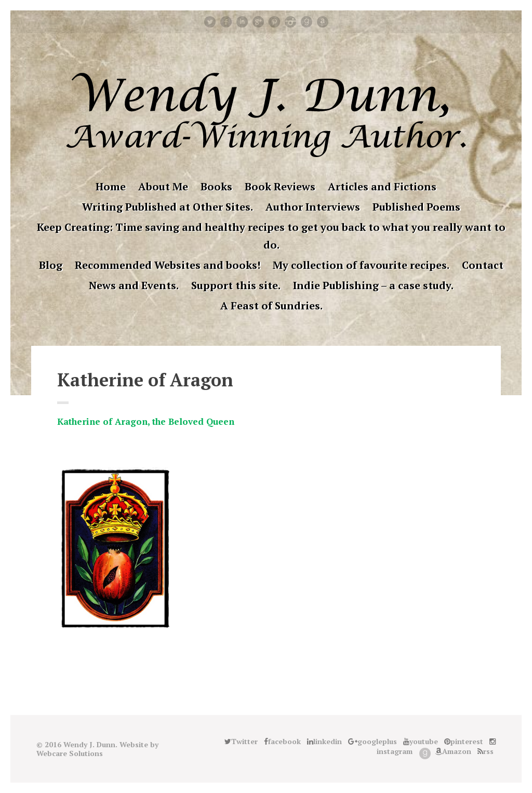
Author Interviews (313, 207)
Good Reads (307, 22)
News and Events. (134, 285)
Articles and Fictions (382, 186)
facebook (226, 22)
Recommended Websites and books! (168, 265)
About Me (163, 186)
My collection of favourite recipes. (361, 265)
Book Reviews (280, 186)
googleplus (258, 22)
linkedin (242, 22)
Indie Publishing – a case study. (373, 285)
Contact (483, 265)
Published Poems (416, 207)
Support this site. (236, 285)
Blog (51, 265)
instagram (290, 22)
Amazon (323, 22)
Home (111, 186)
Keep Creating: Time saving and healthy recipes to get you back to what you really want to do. (271, 236)
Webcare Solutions (70, 753)
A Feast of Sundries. (271, 305)
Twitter (210, 22)
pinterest (274, 22)
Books (216, 186)
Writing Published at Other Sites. (168, 207)
